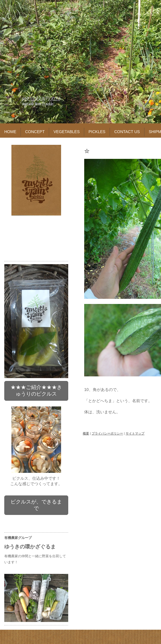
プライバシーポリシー (107, 433)
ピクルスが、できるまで (36, 505)
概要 (86, 433)
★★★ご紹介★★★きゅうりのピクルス (36, 391)
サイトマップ (135, 433)
